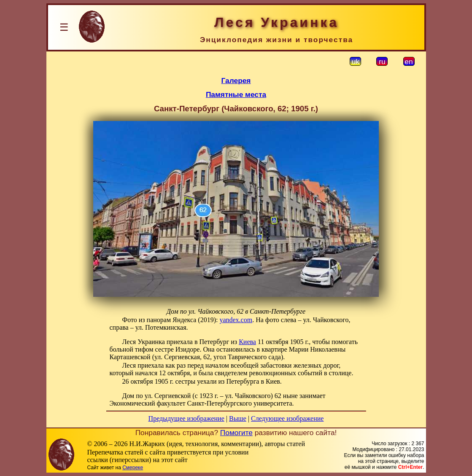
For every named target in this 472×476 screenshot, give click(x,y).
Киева (247, 342)
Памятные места (236, 94)
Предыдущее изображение (186, 418)
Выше (238, 418)
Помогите (236, 433)
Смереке (133, 468)
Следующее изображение (287, 418)
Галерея (236, 81)
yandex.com (236, 320)
